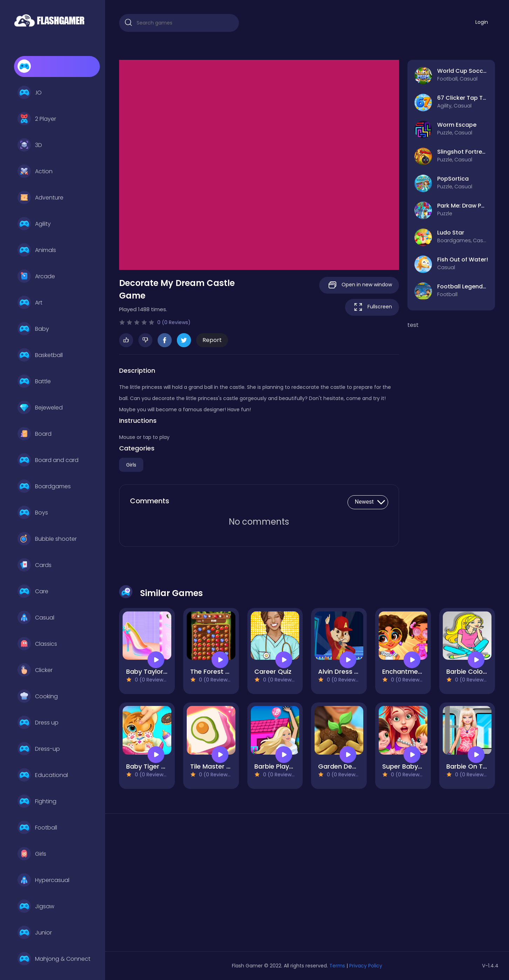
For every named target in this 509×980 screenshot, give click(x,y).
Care (33, 591)
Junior (35, 933)
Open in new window (359, 285)
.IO (30, 93)
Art (30, 303)
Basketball (40, 355)
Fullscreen (372, 307)
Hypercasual (43, 880)
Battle (34, 381)
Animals (37, 250)
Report (212, 340)
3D (30, 145)
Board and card (48, 460)
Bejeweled (40, 408)
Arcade (36, 276)
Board (35, 434)
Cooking (38, 696)
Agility (34, 224)
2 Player (37, 119)
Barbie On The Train (477, 766)
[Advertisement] (179, 885)
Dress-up (39, 749)
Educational (43, 775)
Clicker (35, 670)
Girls (32, 854)
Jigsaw (36, 906)
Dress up (38, 723)
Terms (337, 966)
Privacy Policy (366, 966)
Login (482, 22)
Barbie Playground (283, 766)
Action (35, 171)
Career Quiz (273, 671)
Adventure (40, 198)
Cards (35, 565)
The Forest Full (213, 671)
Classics (37, 644)
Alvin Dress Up (340, 671)
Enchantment (403, 671)
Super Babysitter (408, 766)
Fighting (37, 801)
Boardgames (44, 486)
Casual (36, 618)
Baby (33, 329)
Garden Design (342, 766)
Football (37, 828)
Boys (33, 513)
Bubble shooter (47, 539)
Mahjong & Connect (54, 959)
